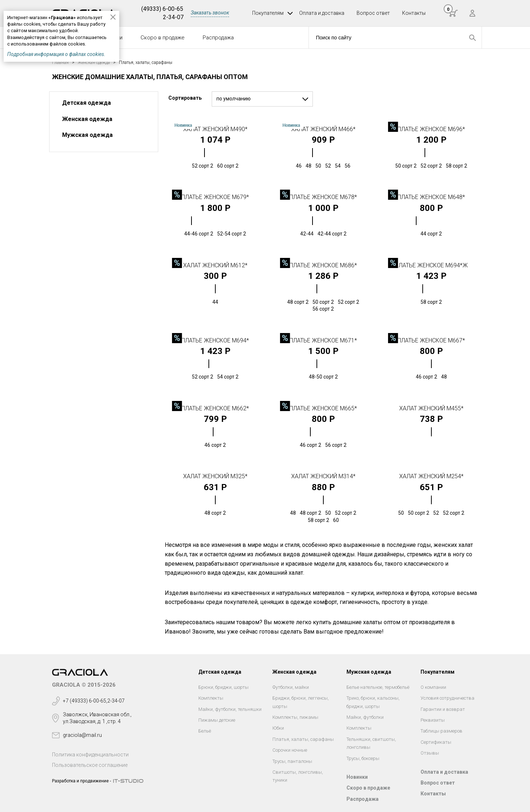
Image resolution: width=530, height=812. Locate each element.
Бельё (205, 731)
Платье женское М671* (323, 340)
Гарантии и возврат (443, 709)
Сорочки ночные (290, 750)
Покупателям (268, 13)
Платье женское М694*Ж (431, 265)
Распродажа (218, 38)
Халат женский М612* (215, 265)
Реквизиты (433, 720)
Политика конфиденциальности (90, 755)
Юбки (278, 728)
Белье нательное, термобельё (378, 687)
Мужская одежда (87, 135)
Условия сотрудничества (447, 698)
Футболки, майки (291, 687)
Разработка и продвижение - (81, 781)
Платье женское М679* (215, 197)
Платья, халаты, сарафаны (303, 739)
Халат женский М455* (431, 408)
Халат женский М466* (323, 129)
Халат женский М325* (215, 476)
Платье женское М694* (215, 340)
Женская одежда (87, 119)
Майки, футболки (365, 717)
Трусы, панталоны (292, 761)
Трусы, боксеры (363, 758)
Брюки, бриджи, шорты (223, 687)
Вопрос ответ (373, 13)
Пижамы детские (217, 720)
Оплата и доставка (322, 13)
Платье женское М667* (431, 340)
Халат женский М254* (431, 476)
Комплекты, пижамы (295, 717)
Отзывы (430, 753)
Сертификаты (436, 742)
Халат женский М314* (323, 476)
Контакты (414, 13)
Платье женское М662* (215, 408)
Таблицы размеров (441, 731)
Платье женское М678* (323, 197)
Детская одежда (87, 103)
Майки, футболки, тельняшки (230, 709)
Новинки (357, 777)
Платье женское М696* (431, 129)
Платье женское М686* (323, 265)
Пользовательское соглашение (90, 765)
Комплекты (211, 698)
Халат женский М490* (215, 129)
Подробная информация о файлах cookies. (56, 54)
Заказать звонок (210, 13)
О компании (433, 687)
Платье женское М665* (323, 408)
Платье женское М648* (431, 197)
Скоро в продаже (163, 38)
